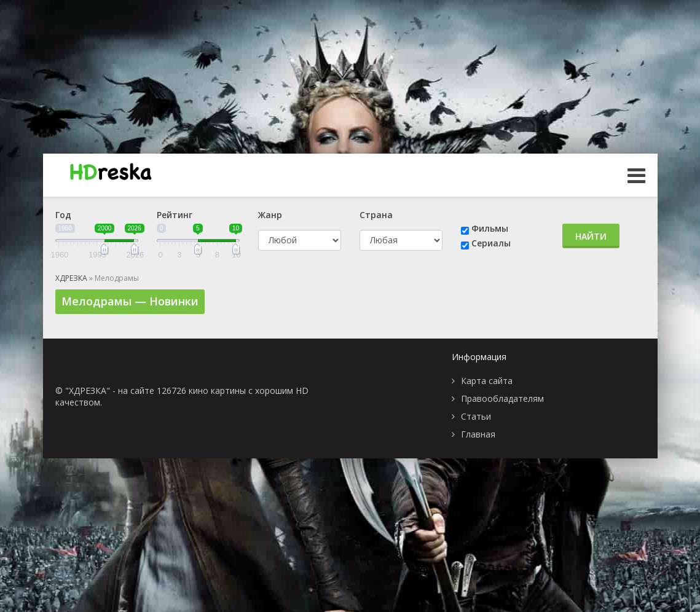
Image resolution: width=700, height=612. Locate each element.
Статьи (476, 416)
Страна (376, 215)
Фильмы (490, 228)
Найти (591, 236)
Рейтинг (175, 215)
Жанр (270, 215)
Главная (478, 434)
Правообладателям (502, 398)
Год (63, 215)
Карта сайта (487, 381)
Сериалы (491, 243)
